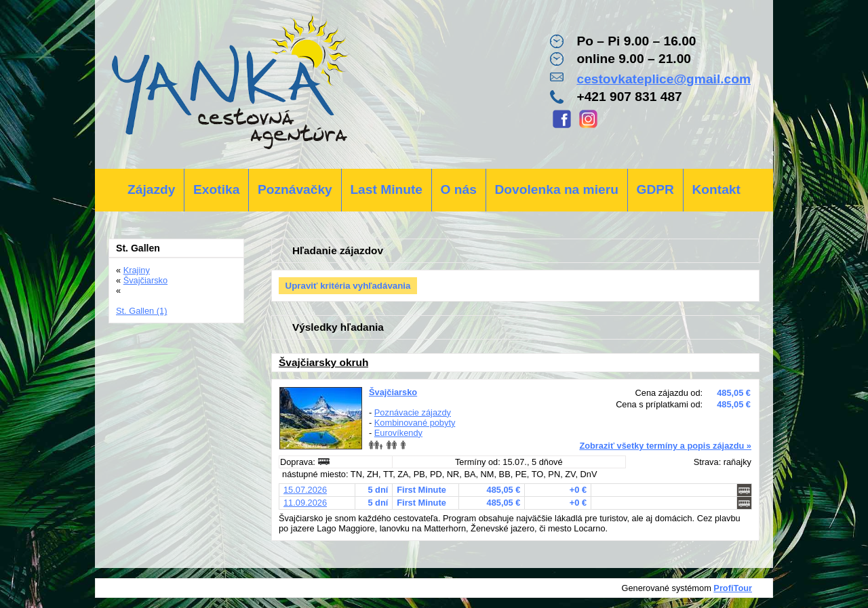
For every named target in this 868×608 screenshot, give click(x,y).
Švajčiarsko (393, 392)
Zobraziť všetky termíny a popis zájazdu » (665, 446)
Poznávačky (295, 189)
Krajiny (137, 270)
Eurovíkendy (398, 433)
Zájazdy (151, 189)
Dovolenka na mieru (557, 189)
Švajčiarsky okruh (323, 362)
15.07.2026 (305, 490)
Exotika (216, 189)
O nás (459, 189)
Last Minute (386, 189)
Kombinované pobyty (415, 423)
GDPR (655, 189)
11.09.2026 (305, 503)
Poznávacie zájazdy (413, 412)
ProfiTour (733, 588)
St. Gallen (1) (141, 311)
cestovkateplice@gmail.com (664, 79)
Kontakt (716, 189)
